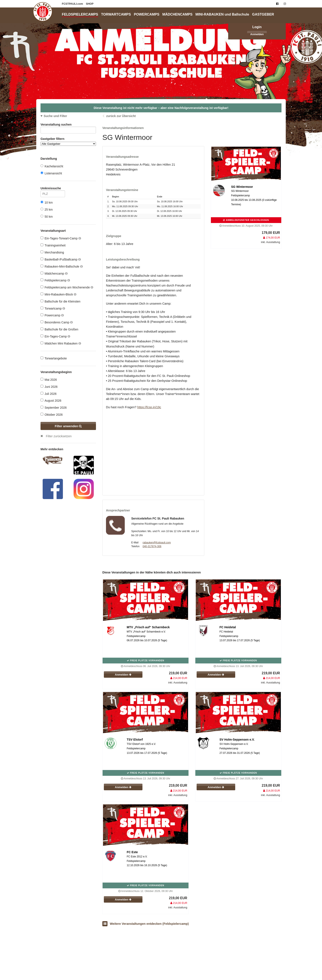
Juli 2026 (49, 394)
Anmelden (257, 34)
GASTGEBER (263, 14)
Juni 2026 (49, 387)
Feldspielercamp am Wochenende (67, 287)
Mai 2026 (49, 380)
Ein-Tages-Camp (55, 336)
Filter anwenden (68, 426)
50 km (47, 216)
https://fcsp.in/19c (149, 407)
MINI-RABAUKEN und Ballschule (222, 14)
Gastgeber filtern (68, 141)
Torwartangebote (54, 358)
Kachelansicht (52, 166)
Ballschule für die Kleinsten (60, 301)
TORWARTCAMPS (116, 14)
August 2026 (51, 400)
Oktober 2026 (52, 415)
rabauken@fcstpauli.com (157, 543)
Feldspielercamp (55, 280)
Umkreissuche (53, 189)
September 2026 (54, 407)
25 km (47, 209)
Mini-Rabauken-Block (58, 294)
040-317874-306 (152, 546)
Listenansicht (51, 173)
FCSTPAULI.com (73, 4)
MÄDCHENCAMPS (177, 14)
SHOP (90, 4)
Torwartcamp (53, 308)
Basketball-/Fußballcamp (61, 259)
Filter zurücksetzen (59, 436)
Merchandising (52, 252)
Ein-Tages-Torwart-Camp (61, 238)
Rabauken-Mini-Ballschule (62, 266)
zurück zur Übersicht (121, 116)
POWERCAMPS (147, 14)
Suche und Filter (55, 116)
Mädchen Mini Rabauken (61, 343)
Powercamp (52, 315)
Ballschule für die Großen (59, 329)
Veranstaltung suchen (68, 125)
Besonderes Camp (57, 322)
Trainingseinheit (53, 245)
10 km (47, 202)
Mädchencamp (54, 273)
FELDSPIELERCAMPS (80, 14)
